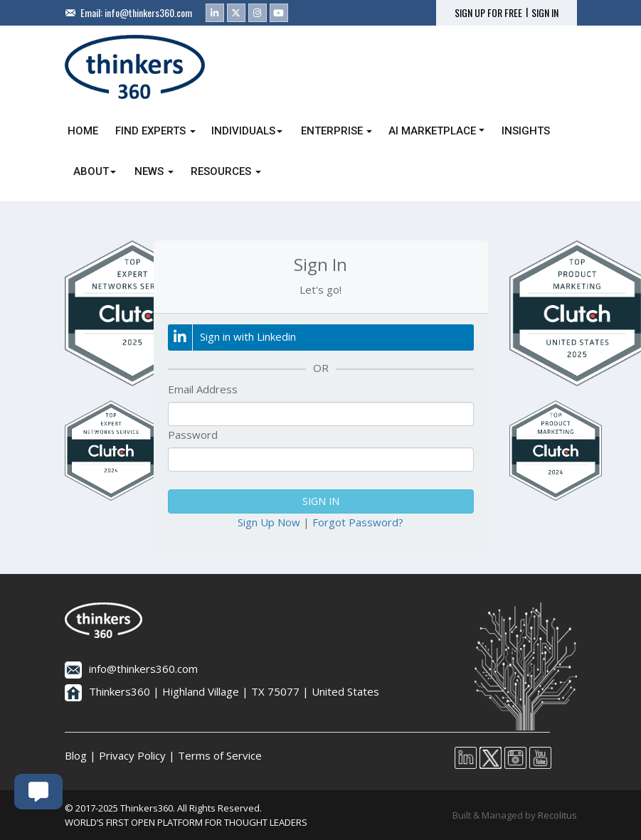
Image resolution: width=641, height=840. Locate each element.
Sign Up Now (269, 522)
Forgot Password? (358, 522)
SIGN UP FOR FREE (488, 13)
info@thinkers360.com (148, 12)
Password (193, 435)
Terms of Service (220, 755)
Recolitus (557, 815)
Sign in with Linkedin (232, 337)
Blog (76, 755)
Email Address (203, 389)
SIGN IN (545, 13)
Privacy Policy (132, 755)
